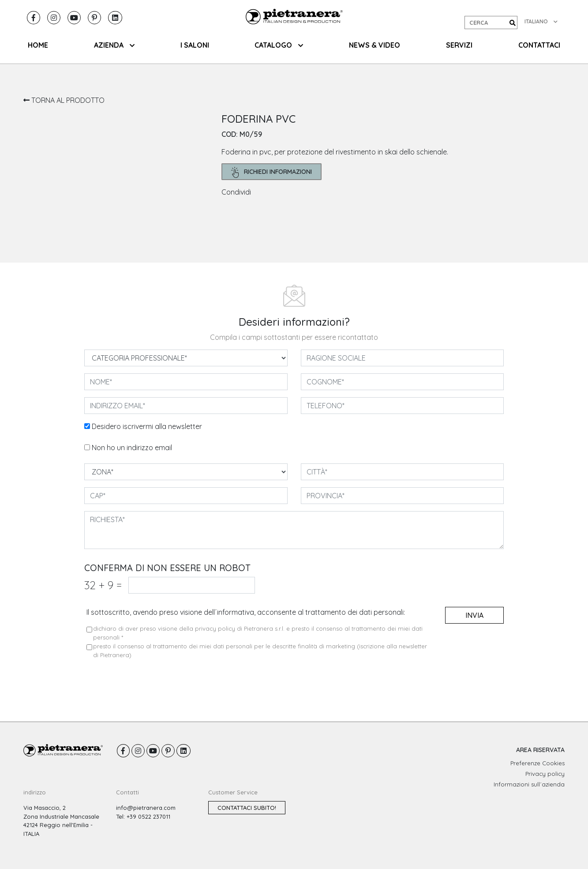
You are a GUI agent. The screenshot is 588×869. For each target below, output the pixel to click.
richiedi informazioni (272, 172)
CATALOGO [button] (279, 45)
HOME (38, 45)
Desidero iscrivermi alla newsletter (147, 426)
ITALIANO (541, 21)
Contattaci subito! (247, 808)
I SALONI (195, 45)
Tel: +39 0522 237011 (143, 816)
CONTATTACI (539, 45)
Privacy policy (545, 774)
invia (474, 615)
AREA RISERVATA (540, 750)
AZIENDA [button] (114, 45)
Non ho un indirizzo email (132, 448)
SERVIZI (459, 45)
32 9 (103, 585)
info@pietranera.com (146, 808)
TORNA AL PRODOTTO (64, 100)
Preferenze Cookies (537, 763)
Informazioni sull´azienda (529, 784)
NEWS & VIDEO (375, 45)
